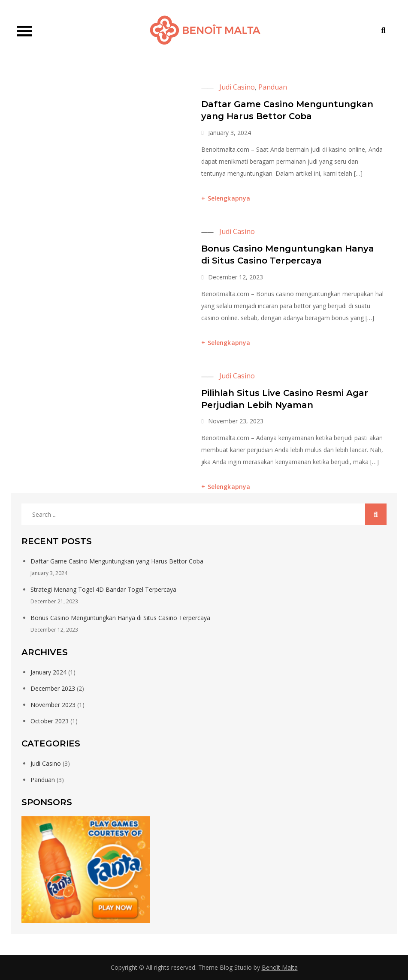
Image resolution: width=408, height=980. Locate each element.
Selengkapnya (229, 198)
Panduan (273, 87)
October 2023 (50, 721)
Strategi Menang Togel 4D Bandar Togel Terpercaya (103, 589)
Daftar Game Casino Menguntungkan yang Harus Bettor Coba (117, 561)
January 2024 (48, 672)
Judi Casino (237, 87)
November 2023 (53, 705)
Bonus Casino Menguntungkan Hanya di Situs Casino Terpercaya (120, 618)
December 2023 (53, 688)
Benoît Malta (280, 967)
